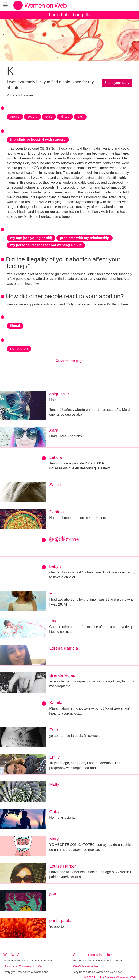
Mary (54, 839)
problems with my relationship (85, 238)
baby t (55, 566)
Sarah (55, 485)
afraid (65, 117)
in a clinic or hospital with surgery (38, 140)
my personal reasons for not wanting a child (46, 245)
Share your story (117, 83)
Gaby (54, 812)
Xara (54, 430)
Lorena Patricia (64, 648)
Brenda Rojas (62, 675)
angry (15, 117)
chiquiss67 (59, 394)
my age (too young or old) (31, 238)
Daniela (56, 512)
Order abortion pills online (92, 955)
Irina (53, 621)
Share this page (70, 361)
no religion (19, 349)
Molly (54, 784)
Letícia (56, 457)
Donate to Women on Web (23, 966)
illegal (15, 326)
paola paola (60, 921)
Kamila (56, 703)
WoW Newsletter (86, 966)
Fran (54, 730)
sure (49, 117)
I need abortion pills (69, 15)
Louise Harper (63, 866)
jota (53, 893)
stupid (32, 117)
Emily (54, 757)
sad (80, 117)
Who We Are (13, 955)
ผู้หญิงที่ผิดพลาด (64, 539)
